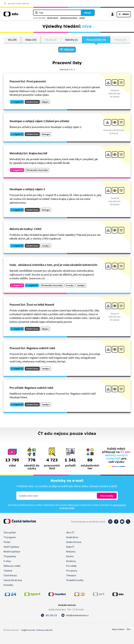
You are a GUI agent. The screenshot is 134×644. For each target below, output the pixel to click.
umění (82, 18)
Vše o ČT (70, 532)
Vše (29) (12, 40)
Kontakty (8, 585)
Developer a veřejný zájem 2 (27, 189)
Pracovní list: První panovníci (28, 81)
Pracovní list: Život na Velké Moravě (32, 305)
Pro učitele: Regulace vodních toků (31, 388)
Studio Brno (72, 537)
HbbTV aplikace (11, 547)
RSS (129, 629)
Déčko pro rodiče (12, 566)
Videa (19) (31, 40)
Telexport (71, 575)
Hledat (88, 13)
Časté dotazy (10, 575)
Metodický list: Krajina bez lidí (28, 153)
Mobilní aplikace (12, 552)
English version (28, 630)
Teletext (8, 571)
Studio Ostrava (74, 542)
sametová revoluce (69, 18)
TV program (10, 537)
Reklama (71, 552)
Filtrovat (69, 50)
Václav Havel (53, 18)
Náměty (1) (71, 40)
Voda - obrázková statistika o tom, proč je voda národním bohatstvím (53, 265)
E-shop (7, 561)
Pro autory (72, 571)
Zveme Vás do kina (13, 580)
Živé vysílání (10, 532)
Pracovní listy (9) (96, 40)
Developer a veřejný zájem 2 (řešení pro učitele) (39, 121)
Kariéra (70, 556)
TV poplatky (10, 556)
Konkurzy (71, 561)
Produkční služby (75, 580)
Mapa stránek (118, 629)
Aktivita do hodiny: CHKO (25, 229)
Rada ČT (70, 547)
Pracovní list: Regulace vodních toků (32, 348)
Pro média (71, 566)
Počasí (7, 542)
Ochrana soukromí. (44, 630)
